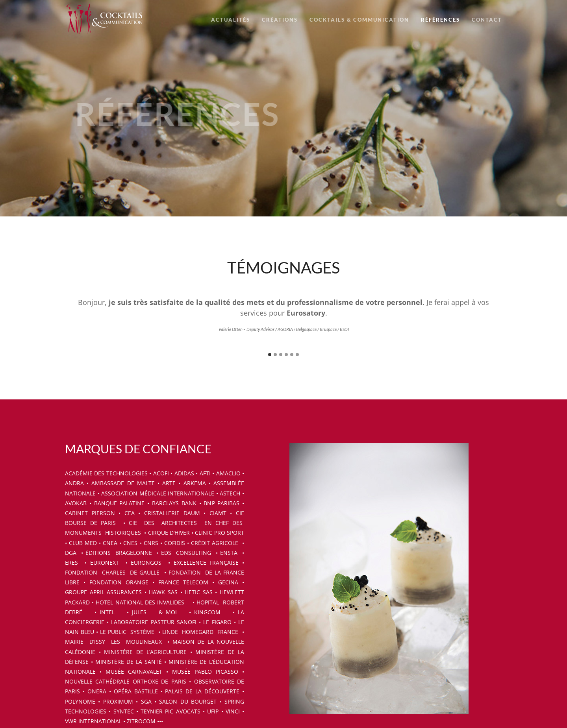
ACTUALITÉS (231, 20)
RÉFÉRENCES (440, 20)
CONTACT (487, 20)
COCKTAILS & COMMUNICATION (359, 20)
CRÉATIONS (280, 20)
